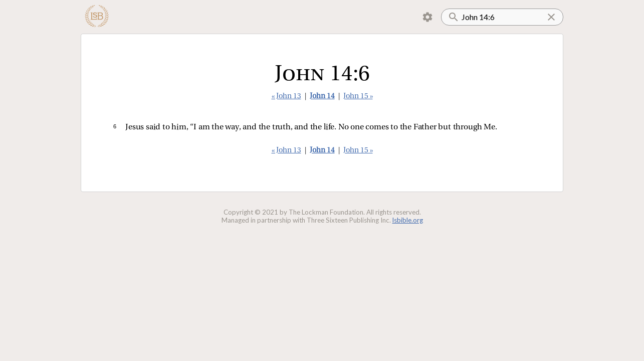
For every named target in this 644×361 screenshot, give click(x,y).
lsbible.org (408, 220)
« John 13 (286, 97)
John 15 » (358, 97)
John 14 (322, 97)
